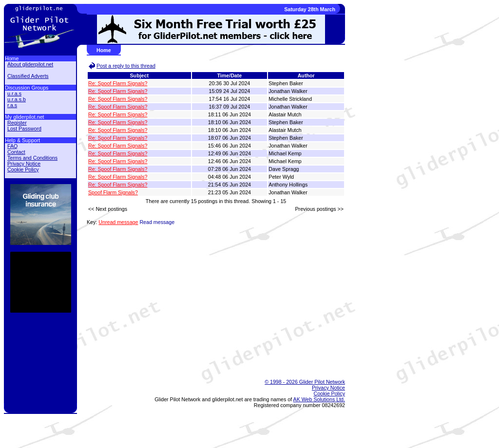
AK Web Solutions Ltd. (319, 399)
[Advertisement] (211, 346)
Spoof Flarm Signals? (113, 192)
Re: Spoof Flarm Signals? (118, 83)
